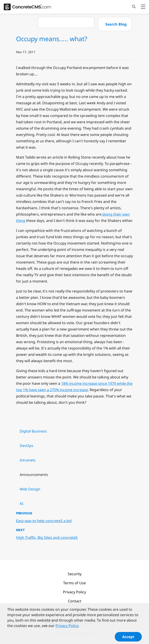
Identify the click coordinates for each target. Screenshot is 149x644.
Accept (128, 638)
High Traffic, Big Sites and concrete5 (47, 537)
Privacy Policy (74, 592)
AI (21, 504)
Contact (75, 601)
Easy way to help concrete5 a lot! (44, 521)
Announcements (34, 475)
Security (75, 574)
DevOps (26, 446)
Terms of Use (74, 583)
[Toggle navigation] (143, 7)
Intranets (28, 460)
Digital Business (33, 431)
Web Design (30, 489)
